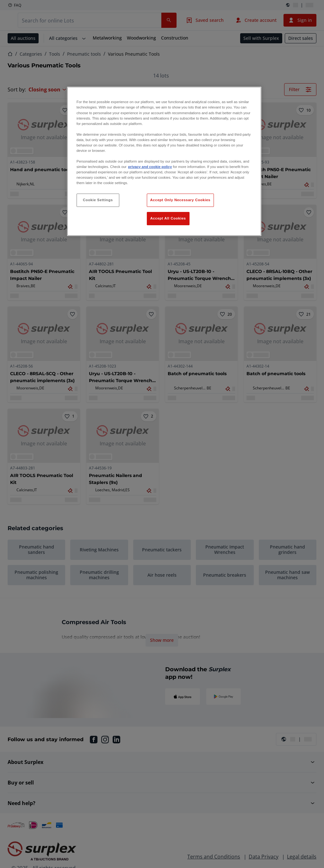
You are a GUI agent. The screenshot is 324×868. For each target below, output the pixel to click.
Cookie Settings (98, 200)
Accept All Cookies (168, 218)
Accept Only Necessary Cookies (180, 200)
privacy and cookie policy (150, 167)
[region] (164, 161)
